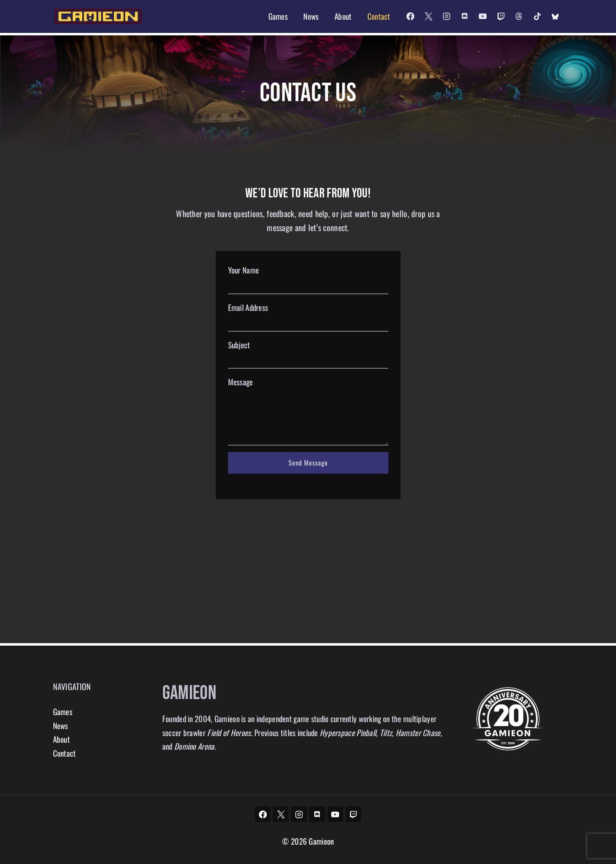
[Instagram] (446, 16)
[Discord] (464, 16)
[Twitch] (501, 16)
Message (241, 384)
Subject (239, 347)
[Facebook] (410, 16)
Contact (379, 16)
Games (278, 16)
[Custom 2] (555, 16)
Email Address (248, 309)
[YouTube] (483, 16)
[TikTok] (537, 16)
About (343, 16)
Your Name (244, 272)
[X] (428, 16)
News (311, 16)
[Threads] (519, 16)
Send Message (308, 465)
